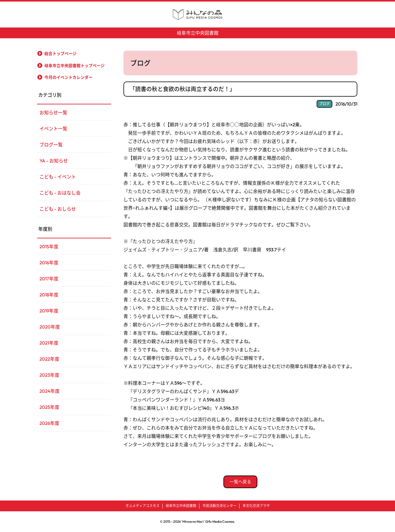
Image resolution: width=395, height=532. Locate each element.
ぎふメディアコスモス (143, 506)
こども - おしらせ (58, 209)
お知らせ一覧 (53, 113)
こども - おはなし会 (60, 193)
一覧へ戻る (240, 482)
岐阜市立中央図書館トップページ (75, 65)
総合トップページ (60, 53)
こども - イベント (58, 177)
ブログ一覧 (51, 145)
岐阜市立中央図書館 (198, 33)
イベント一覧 (53, 129)
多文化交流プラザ (256, 506)
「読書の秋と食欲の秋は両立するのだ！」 (182, 89)
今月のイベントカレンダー (69, 77)
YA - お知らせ (54, 161)
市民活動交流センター (219, 506)
